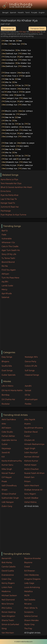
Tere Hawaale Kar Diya (11, 183)
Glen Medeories (31, 575)
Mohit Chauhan (31, 469)
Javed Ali (6, 453)
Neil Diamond (8, 600)
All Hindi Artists (31, 506)
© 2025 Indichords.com (23, 642)
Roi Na (5, 266)
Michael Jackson (9, 596)
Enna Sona (6, 191)
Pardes (28, 404)
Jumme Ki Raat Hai (10, 207)
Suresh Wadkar (31, 498)
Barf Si (5, 231)
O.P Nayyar (7, 477)
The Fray (28, 629)
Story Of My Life (9, 254)
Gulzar (5, 444)
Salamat (5, 297)
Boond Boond (8, 262)
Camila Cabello (9, 567)
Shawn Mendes (31, 620)
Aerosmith (7, 558)
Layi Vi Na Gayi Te (9, 199)
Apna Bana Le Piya (9, 179)
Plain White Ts (31, 608)
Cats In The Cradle (10, 246)
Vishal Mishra (30, 502)
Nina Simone (8, 604)
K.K (3, 457)
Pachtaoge (6, 211)
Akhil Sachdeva (9, 420)
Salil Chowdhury (9, 486)
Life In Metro (7, 386)
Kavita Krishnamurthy (12, 461)
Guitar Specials (9, 375)
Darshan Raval (31, 432)
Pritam (27, 481)
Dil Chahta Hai (8, 399)
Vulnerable (7, 239)
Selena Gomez (31, 616)
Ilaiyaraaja (6, 448)
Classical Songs (32, 375)
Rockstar (6, 404)
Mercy (4, 289)
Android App (35, 32)
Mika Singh (7, 469)
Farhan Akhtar (8, 436)
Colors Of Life (31, 366)
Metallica (28, 591)
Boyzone (28, 562)
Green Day (7, 579)
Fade (4, 235)
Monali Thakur (8, 473)
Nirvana (28, 604)
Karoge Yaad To (8, 203)
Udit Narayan (8, 502)
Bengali (5, 12)
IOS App (23, 32)
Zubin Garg (7, 506)
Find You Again (9, 270)
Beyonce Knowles (32, 558)
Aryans (27, 424)
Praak (4, 481)
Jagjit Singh (30, 448)
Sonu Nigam (30, 494)
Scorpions (29, 612)
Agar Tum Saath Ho (11, 250)
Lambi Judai (7, 286)
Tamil (28, 12)
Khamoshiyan (31, 399)
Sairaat (28, 390)
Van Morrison (8, 633)
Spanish (13, 12)
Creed (27, 567)
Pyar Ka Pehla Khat (10, 195)
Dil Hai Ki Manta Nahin (12, 390)
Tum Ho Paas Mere (10, 278)
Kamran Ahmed (32, 457)
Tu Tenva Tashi (8, 258)
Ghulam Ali (29, 440)
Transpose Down (37, 29)
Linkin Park (7, 587)
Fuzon (27, 436)
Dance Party (30, 362)
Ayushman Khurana (33, 428)
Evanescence (8, 575)
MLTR (27, 596)
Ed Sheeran (30, 571)
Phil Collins (7, 608)
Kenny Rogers (8, 583)
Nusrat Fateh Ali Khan (34, 473)
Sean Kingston (8, 616)
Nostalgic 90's (31, 357)
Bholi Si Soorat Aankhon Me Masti (16, 187)
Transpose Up (8, 29)
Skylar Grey (29, 624)
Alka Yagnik (30, 420)
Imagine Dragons (32, 579)
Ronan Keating (9, 612)
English (42, 12)
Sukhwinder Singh (10, 498)
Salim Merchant (32, 486)
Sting (4, 629)
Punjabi (34, 12)
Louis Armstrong (32, 587)
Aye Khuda (7, 293)
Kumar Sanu (7, 465)
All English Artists (32, 633)
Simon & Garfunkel (10, 624)
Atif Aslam (6, 428)
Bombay (6, 395)
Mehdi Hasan (30, 465)
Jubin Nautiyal (31, 453)
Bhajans (5, 362)
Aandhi (28, 386)
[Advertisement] (23, 325)
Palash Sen (29, 477)
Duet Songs (7, 370)
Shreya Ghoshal (9, 494)
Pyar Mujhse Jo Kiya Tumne (13, 215)
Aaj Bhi (5, 282)
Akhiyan (5, 274)
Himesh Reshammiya (34, 444)
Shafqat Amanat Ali (33, 490)
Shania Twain (8, 620)
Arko (4, 424)
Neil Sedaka (30, 600)
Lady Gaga (29, 583)
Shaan (5, 490)
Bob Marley (7, 562)
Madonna (6, 591)
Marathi (21, 12)
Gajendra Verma (9, 440)
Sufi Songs (30, 370)
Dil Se (27, 395)
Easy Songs (7, 357)
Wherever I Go (8, 242)
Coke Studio (7, 432)
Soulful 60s (7, 366)
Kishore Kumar (31, 461)
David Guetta (8, 571)
